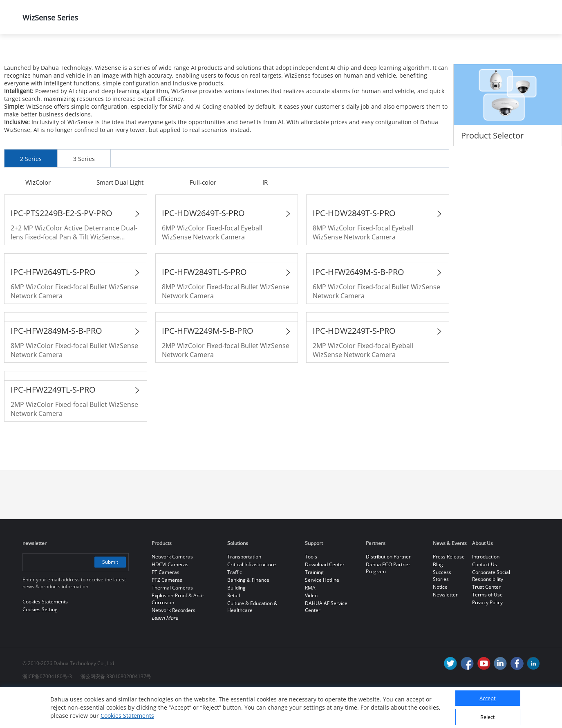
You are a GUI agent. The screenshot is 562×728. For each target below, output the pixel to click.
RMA (310, 623)
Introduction (486, 592)
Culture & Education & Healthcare (252, 642)
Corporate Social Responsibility (491, 611)
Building (236, 623)
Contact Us (485, 600)
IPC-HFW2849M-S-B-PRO (56, 366)
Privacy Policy (487, 638)
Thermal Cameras (172, 623)
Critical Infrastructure (252, 600)
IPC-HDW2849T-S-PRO (354, 248)
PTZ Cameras (167, 615)
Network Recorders (174, 645)
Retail (234, 631)
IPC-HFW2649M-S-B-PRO (358, 307)
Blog (438, 600)
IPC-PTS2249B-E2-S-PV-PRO (62, 248)
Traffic (235, 607)
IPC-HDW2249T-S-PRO (354, 366)
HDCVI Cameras (170, 600)
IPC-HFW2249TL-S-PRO (53, 425)
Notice (440, 622)
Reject (488, 717)
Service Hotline (322, 615)
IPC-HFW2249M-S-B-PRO (208, 366)
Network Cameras (217, 56)
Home (35, 56)
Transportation (244, 592)
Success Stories (442, 611)
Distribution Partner (388, 592)
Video (311, 631)
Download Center (325, 600)
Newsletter (445, 630)
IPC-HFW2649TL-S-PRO (53, 307)
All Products (145, 56)
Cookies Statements (127, 716)
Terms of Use (487, 630)
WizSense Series (294, 56)
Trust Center (486, 622)
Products (86, 56)
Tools (311, 592)
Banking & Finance (248, 615)
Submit (109, 597)
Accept (488, 698)
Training (314, 607)
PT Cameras (166, 607)
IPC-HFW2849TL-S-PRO (204, 307)
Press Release (449, 592)
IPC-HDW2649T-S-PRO (203, 248)
